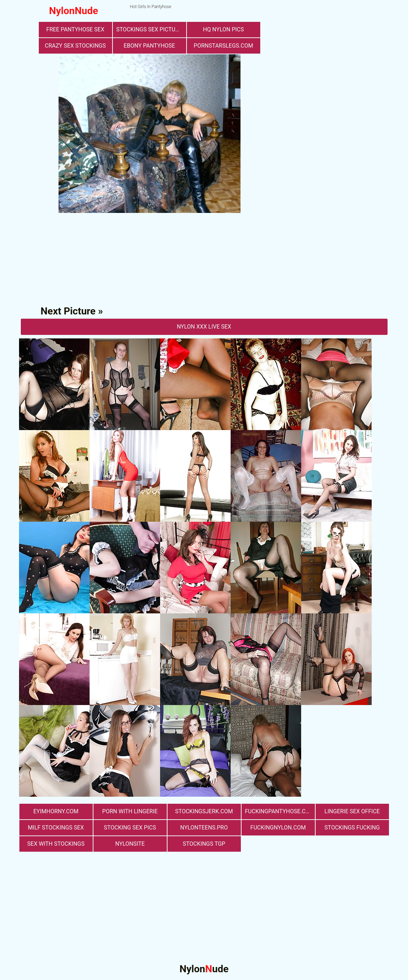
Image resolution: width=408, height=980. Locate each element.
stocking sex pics (130, 828)
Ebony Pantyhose (150, 46)
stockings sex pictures (151, 29)
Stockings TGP (204, 844)
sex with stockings (56, 844)
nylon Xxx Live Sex (204, 327)
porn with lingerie (130, 811)
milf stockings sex (56, 828)
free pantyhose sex (75, 29)
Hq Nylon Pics (223, 29)
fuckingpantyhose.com (280, 811)
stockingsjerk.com (204, 811)
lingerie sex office (352, 811)
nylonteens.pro (204, 828)
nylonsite (130, 844)
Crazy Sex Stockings (75, 46)
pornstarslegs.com (223, 46)
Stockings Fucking (352, 828)
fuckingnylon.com (278, 828)
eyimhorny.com (56, 811)
